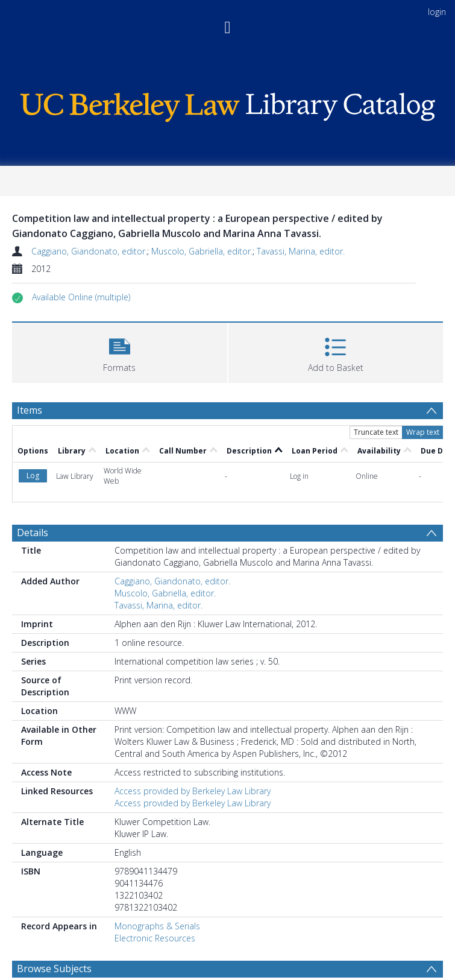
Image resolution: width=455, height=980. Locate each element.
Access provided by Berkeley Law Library (193, 791)
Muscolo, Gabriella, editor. (202, 251)
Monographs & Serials (157, 926)
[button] (81, 297)
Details (33, 533)
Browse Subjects (54, 969)
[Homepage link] (227, 104)
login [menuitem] (437, 12)
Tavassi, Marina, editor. (301, 251)
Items (30, 410)
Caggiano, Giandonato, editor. (89, 251)
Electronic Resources (155, 938)
